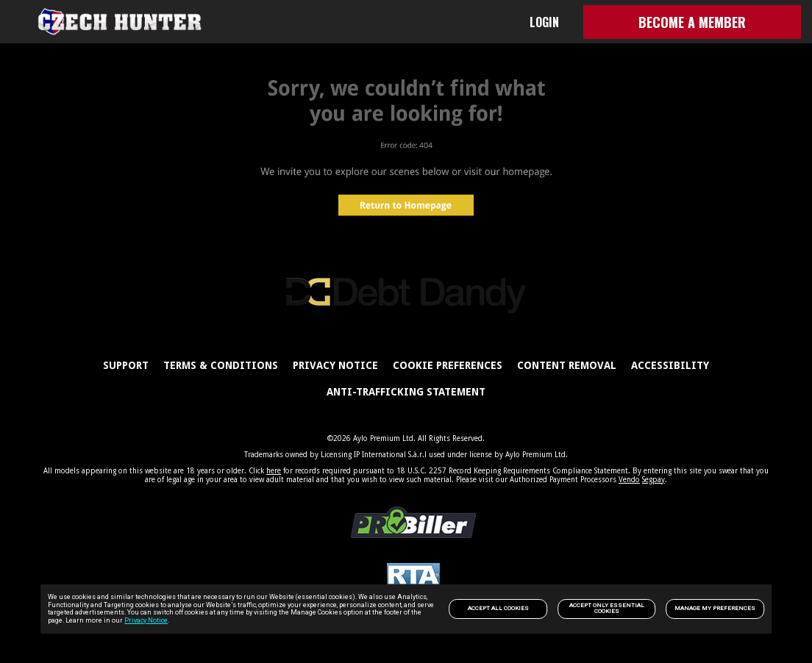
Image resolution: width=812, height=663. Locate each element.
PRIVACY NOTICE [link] (335, 365)
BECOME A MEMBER (692, 22)
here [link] (274, 471)
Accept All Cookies (498, 608)
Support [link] (126, 365)
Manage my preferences (715, 608)
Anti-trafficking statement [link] (406, 392)
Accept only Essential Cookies (607, 608)
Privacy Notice (146, 620)
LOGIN (544, 22)
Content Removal (567, 365)
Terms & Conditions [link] (221, 365)
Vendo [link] (629, 480)
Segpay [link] (653, 480)
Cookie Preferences (448, 365)
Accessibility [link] (670, 365)
